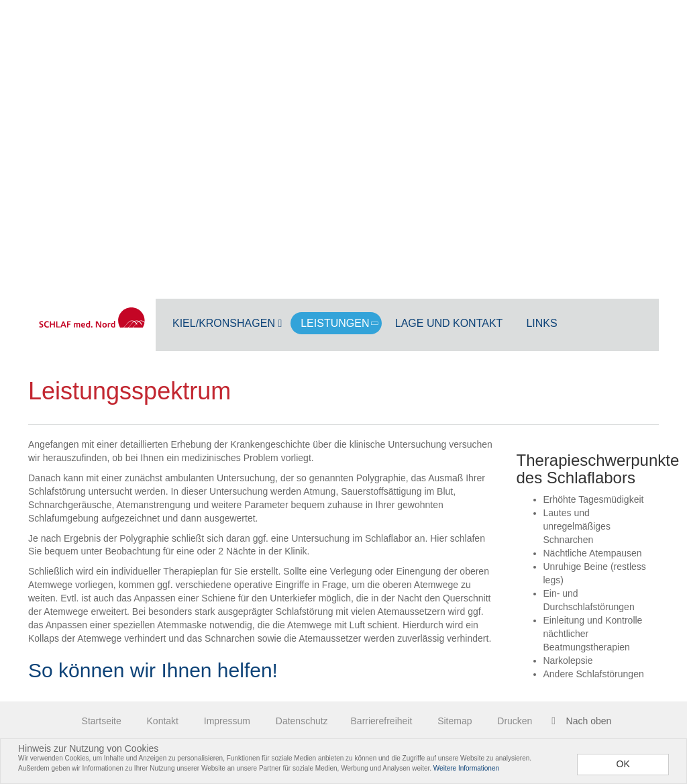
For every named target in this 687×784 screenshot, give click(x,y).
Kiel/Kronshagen (227, 323)
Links (541, 323)
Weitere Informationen (466, 768)
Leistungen (340, 323)
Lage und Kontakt (449, 323)
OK (623, 764)
